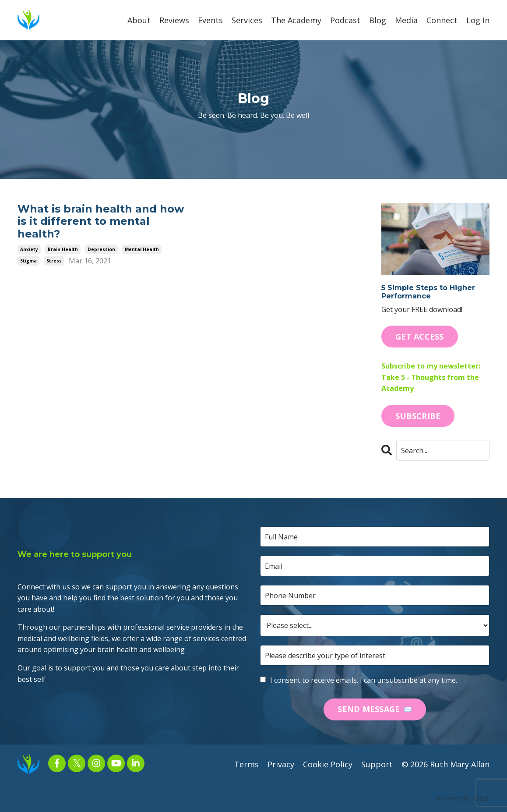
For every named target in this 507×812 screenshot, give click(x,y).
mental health (142, 249)
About (139, 20)
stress (54, 261)
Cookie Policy (328, 764)
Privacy (281, 764)
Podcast (345, 20)
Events (210, 20)
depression (101, 249)
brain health (63, 249)
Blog (378, 20)
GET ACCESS (420, 337)
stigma (28, 261)
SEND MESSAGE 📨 (375, 709)
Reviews (174, 20)
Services (247, 20)
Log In (478, 20)
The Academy (296, 20)
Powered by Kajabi (463, 798)
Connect (442, 20)
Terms (246, 764)
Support (377, 764)
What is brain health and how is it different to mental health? (101, 222)
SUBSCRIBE (418, 416)
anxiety (29, 249)
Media (406, 20)
